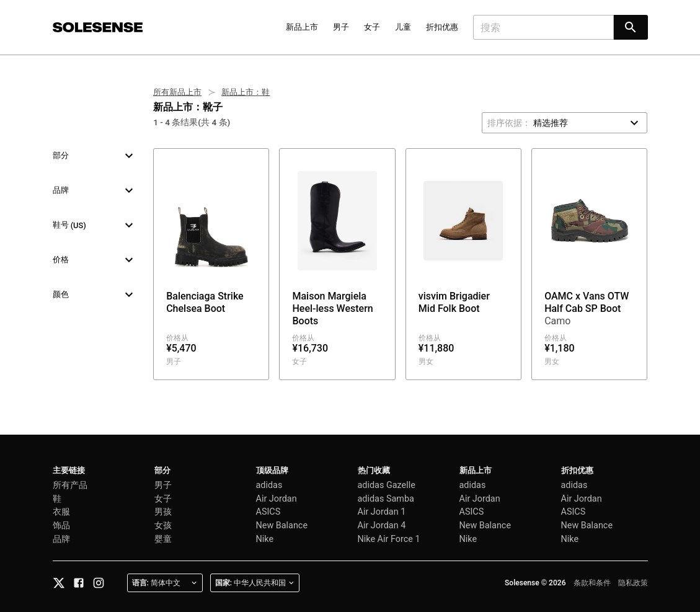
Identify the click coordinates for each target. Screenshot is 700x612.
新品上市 (302, 27)
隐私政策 (633, 583)
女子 (372, 27)
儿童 (403, 27)
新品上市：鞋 (246, 92)
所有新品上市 (177, 92)
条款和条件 (592, 583)
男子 (341, 27)
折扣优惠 (442, 27)
